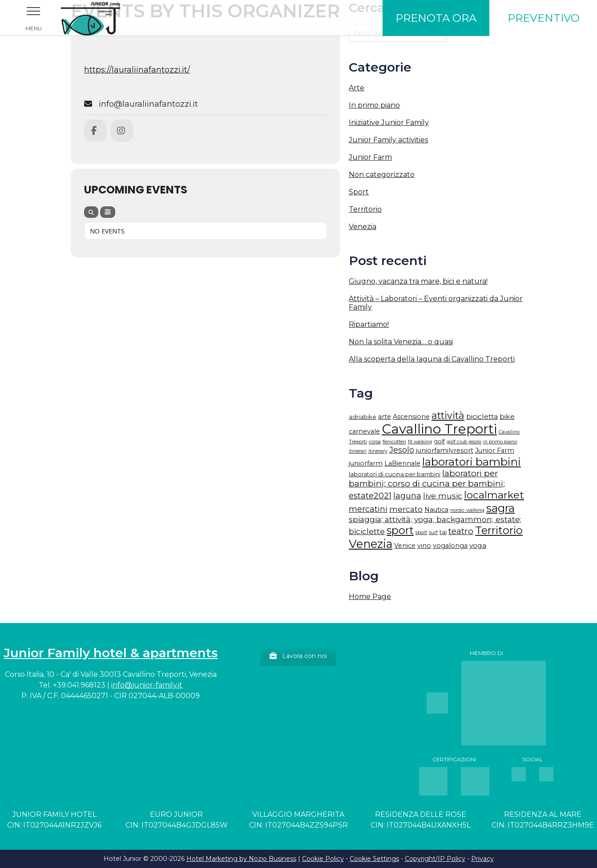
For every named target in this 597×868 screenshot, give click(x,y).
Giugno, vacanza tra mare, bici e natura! (418, 281)
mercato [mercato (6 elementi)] (406, 509)
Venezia (363, 227)
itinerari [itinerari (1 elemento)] (358, 451)
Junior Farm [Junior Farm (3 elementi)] (495, 450)
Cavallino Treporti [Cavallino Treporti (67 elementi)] (439, 429)
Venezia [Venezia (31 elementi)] (371, 544)
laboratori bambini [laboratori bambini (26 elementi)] (472, 462)
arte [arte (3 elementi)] (385, 417)
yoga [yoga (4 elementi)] (478, 545)
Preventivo (544, 18)
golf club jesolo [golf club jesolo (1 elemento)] (464, 442)
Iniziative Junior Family (389, 123)
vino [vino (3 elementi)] (424, 546)
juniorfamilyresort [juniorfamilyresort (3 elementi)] (445, 450)
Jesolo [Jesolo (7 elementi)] (402, 450)
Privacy (482, 859)
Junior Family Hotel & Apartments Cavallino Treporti (102, 18)
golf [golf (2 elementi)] (439, 441)
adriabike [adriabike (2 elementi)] (363, 417)
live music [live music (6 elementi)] (443, 496)
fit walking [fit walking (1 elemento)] (420, 442)
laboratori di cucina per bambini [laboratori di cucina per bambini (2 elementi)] (395, 474)
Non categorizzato (382, 175)
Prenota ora (436, 18)
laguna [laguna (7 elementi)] (407, 496)
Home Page (370, 597)
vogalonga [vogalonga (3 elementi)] (450, 546)
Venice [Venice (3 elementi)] (405, 546)
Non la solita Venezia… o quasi (401, 342)
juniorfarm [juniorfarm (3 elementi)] (366, 463)
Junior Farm (370, 157)
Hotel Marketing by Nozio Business (241, 859)
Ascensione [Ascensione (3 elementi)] (411, 417)
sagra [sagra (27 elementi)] (500, 508)
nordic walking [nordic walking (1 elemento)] (467, 510)
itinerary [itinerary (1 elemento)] (378, 451)
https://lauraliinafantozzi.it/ (137, 70)
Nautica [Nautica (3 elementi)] (436, 510)
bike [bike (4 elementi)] (507, 416)
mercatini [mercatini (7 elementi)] (368, 509)
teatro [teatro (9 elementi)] (461, 531)
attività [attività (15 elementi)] (448, 415)
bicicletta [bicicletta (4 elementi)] (482, 416)
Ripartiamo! (369, 324)
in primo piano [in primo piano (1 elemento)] (500, 442)
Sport (359, 192)
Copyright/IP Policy (435, 859)
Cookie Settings (374, 859)
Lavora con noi (298, 656)
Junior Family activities (388, 140)
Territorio (365, 209)
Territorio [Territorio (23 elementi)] (499, 530)
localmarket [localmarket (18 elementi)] (494, 495)
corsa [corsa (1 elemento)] (375, 442)
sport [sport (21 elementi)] (400, 530)
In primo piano (374, 105)
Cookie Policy (323, 859)
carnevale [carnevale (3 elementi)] (364, 431)
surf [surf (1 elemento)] (433, 532)
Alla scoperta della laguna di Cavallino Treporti (432, 359)
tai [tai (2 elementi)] (443, 532)
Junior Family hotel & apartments (111, 653)
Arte (357, 88)
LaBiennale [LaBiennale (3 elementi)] (402, 463)
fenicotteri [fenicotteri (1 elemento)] (394, 442)
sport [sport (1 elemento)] (421, 532)
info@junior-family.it (147, 685)
